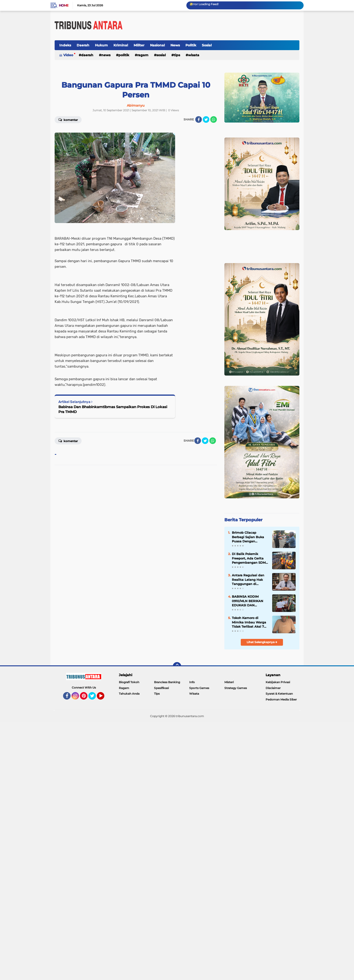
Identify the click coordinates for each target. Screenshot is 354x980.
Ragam (143, 55)
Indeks (65, 45)
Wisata (194, 55)
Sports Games (199, 688)
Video (68, 55)
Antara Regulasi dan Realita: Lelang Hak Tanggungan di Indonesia (248, 580)
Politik (191, 45)
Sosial (207, 45)
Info (192, 682)
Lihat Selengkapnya (262, 642)
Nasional (157, 45)
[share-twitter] (206, 119)
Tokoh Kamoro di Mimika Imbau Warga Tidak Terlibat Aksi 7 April (249, 622)
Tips (177, 55)
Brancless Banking (167, 682)
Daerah (83, 45)
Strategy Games (236, 688)
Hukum (101, 45)
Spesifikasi (161, 688)
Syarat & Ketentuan (279, 694)
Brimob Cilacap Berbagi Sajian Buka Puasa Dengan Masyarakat (248, 537)
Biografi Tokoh (129, 682)
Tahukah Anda (129, 694)
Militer (139, 45)
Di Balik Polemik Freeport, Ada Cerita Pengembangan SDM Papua (249, 558)
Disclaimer (273, 688)
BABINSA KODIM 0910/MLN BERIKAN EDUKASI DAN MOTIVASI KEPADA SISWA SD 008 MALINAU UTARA (248, 601)
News (175, 45)
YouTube (104, 698)
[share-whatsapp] (214, 119)
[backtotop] (177, 666)
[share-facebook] (199, 119)
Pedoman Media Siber (281, 699)
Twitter (94, 698)
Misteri (229, 682)
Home (64, 5)
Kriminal (121, 45)
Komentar (68, 119)
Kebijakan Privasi (278, 682)
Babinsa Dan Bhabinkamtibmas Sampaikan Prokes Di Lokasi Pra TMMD (113, 409)
